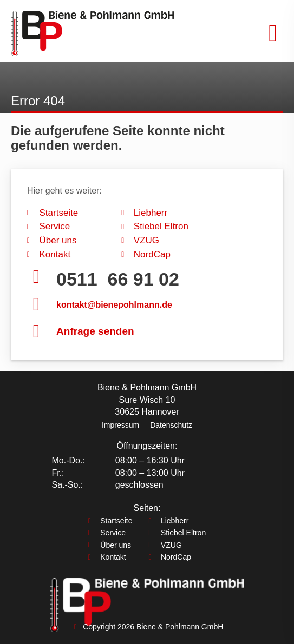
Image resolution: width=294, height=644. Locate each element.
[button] (273, 34)
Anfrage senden (95, 331)
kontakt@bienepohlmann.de (114, 305)
